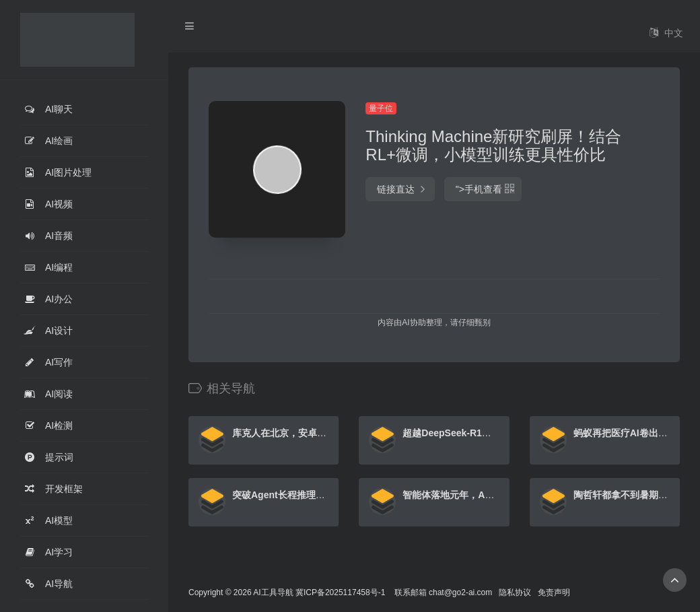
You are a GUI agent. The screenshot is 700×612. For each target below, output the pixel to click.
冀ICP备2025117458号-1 (340, 592)
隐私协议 (515, 592)
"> (483, 189)
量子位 (381, 108)
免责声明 (554, 592)
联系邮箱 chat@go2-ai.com (444, 592)
